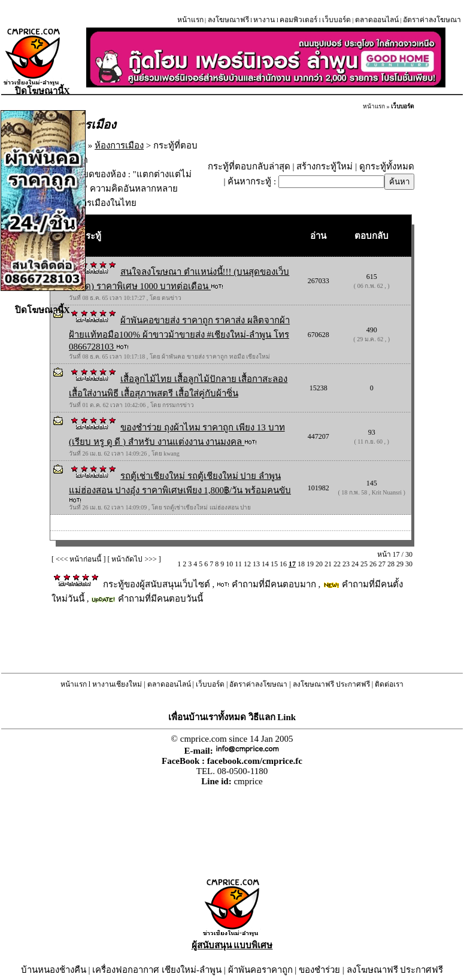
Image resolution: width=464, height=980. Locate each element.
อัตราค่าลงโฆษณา (432, 20)
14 (265, 564)
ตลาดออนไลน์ (377, 20)
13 (256, 564)
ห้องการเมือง (119, 145)
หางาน (264, 20)
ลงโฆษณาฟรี (228, 20)
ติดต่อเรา (389, 684)
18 (301, 564)
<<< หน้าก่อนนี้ (78, 559)
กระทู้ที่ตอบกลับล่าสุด (249, 166)
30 (409, 564)
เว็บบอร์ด (336, 20)
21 (328, 564)
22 (337, 564)
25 (364, 564)
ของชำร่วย (319, 970)
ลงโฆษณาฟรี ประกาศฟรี (331, 684)
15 (274, 564)
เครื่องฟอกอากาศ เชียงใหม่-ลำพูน (157, 970)
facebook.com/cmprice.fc (255, 761)
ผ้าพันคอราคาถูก (260, 970)
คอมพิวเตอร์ (298, 20)
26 (373, 564)
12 (247, 564)
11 (238, 564)
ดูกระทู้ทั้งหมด (387, 166)
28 (391, 564)
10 (229, 564)
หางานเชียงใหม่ (117, 684)
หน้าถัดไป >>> (134, 559)
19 (310, 564)
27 (382, 564)
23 (346, 564)
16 (283, 564)
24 (355, 564)
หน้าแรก (190, 20)
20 (319, 564)
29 (400, 564)
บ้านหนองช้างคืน (54, 970)
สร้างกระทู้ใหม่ (325, 166)
